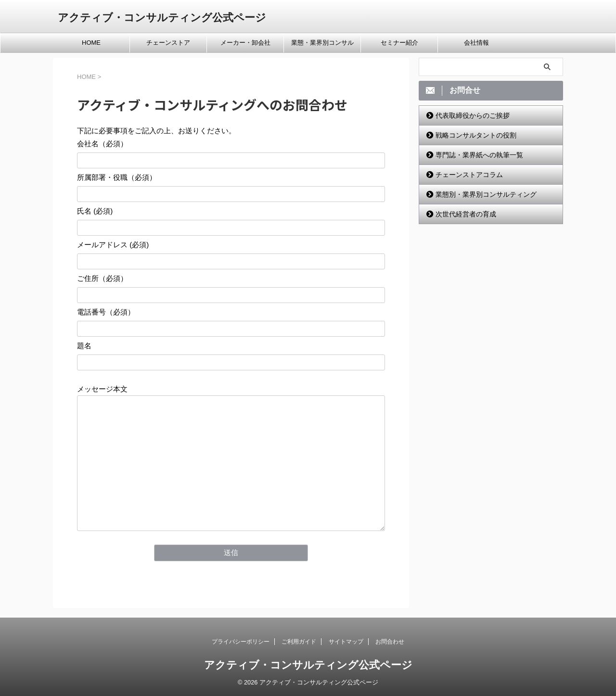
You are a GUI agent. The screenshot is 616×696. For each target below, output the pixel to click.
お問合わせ (390, 642)
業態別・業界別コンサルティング (486, 194)
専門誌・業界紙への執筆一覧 (479, 155)
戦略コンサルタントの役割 (476, 135)
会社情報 (476, 43)
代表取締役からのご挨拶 (473, 115)
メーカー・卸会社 (245, 43)
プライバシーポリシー (241, 642)
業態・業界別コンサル (322, 43)
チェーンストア (168, 43)
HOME (91, 43)
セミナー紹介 (399, 43)
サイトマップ (346, 642)
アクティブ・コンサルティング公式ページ (162, 18)
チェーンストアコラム (469, 175)
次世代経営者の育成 (466, 214)
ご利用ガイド (299, 642)
